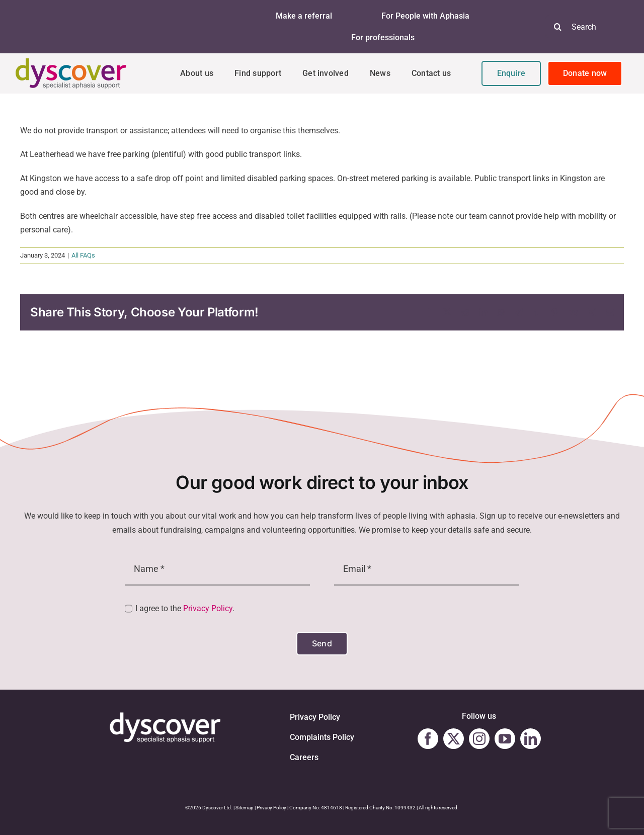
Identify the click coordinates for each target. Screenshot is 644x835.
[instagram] (479, 739)
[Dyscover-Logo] (71, 62)
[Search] (558, 27)
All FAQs (83, 255)
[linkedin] (531, 739)
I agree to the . (185, 608)
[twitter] (454, 739)
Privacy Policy (208, 608)
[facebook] (428, 739)
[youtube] (505, 739)
